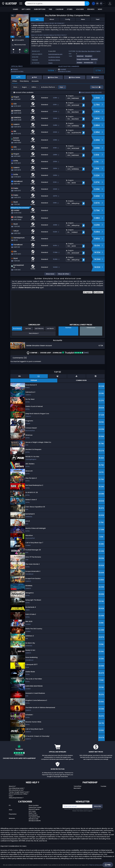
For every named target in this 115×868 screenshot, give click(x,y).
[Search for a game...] (57, 3)
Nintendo (12, 818)
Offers (15, 81)
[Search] (87, 3)
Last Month (50, 328)
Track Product (34, 333)
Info (37, 19)
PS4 (80, 51)
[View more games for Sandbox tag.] (80, 63)
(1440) (75, 353)
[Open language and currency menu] (98, 3)
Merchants (77, 788)
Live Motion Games (54, 57)
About (52, 19)
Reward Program (34, 809)
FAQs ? (11, 796)
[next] (27, 37)
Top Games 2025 (34, 817)
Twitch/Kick (77, 786)
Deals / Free (32, 813)
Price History (24, 81)
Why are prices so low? (16, 790)
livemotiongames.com (55, 54)
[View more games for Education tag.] (94, 60)
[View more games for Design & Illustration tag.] (83, 60)
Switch (98, 51)
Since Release (17, 328)
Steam (50, 63)
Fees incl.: (96, 87)
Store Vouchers (34, 805)
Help (108, 865)
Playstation (13, 814)
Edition (34, 87)
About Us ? (12, 786)
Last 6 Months (39, 328)
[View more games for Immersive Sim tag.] (89, 63)
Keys (61, 87)
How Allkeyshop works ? (17, 788)
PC (10, 805)
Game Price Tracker (35, 807)
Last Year (28, 328)
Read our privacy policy (96, 865)
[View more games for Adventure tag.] (80, 57)
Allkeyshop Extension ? (16, 798)
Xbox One (84, 51)
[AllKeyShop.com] (9, 3)
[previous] (12, 37)
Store (15, 87)
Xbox (10, 810)
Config (68, 19)
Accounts (35, 81)
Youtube (103, 786)
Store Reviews (33, 815)
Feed (98, 19)
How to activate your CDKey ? (19, 794)
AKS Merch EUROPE (35, 821)
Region (24, 87)
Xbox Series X (92, 51)
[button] (110, 3)
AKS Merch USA (33, 819)
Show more (50, 274)
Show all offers (64, 274)
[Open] (21, 3)
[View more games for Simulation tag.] (89, 57)
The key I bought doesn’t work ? (19, 792)
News (83, 19)
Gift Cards (32, 811)
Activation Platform (48, 87)
